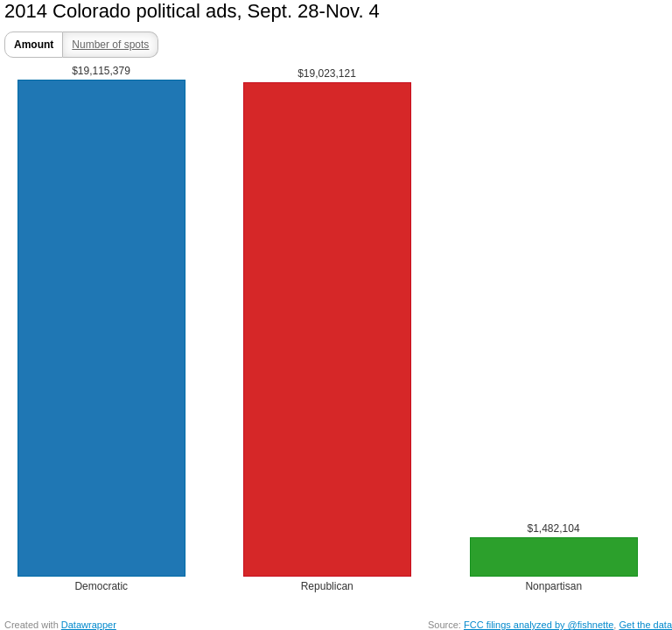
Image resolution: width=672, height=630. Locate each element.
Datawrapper (89, 625)
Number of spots (110, 45)
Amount (34, 45)
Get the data (645, 625)
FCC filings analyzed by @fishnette (539, 625)
